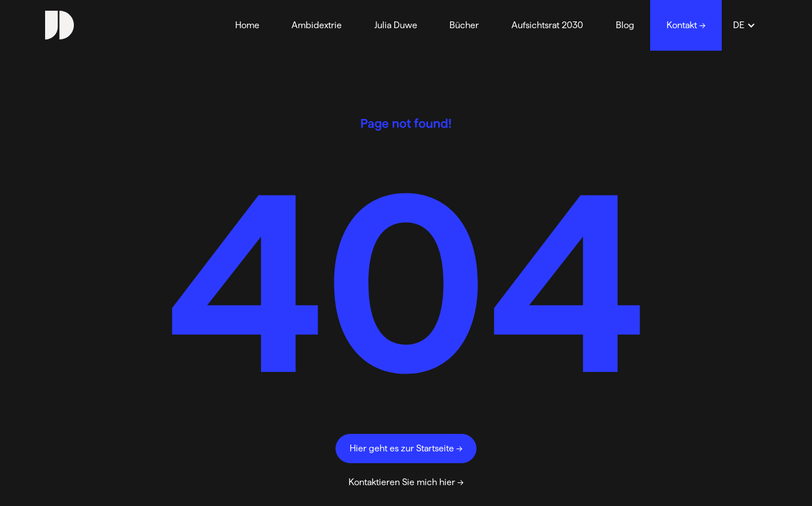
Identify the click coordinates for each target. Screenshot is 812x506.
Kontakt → (686, 25)
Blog (625, 25)
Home (247, 25)
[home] (59, 25)
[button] (744, 25)
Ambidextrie (317, 25)
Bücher (464, 25)
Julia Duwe (396, 25)
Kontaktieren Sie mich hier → (406, 482)
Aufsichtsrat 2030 (547, 25)
